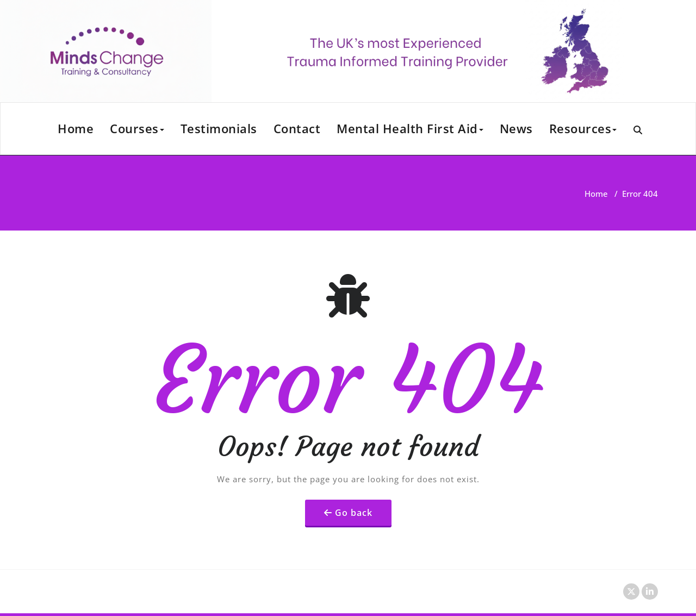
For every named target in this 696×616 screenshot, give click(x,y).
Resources (583, 128)
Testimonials (219, 128)
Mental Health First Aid (410, 128)
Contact (297, 128)
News (516, 128)
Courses (137, 128)
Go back (354, 513)
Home (76, 128)
